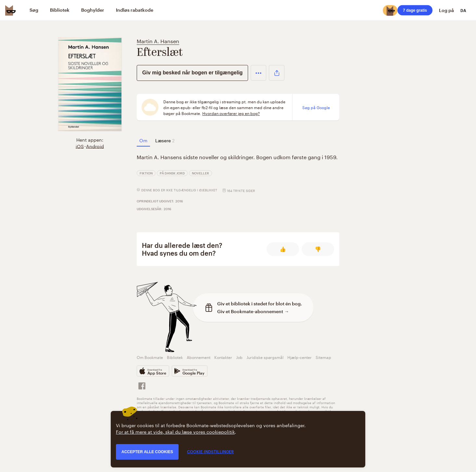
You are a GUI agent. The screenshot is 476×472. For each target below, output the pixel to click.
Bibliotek (175, 357)
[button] (258, 73)
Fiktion (146, 173)
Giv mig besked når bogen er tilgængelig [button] (192, 73)
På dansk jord (172, 173)
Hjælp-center (300, 357)
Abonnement (199, 357)
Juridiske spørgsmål (265, 357)
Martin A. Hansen (158, 40)
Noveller (200, 173)
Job (239, 357)
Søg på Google (316, 107)
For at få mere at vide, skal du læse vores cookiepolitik (175, 431)
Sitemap (323, 357)
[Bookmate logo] (10, 10)
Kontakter (223, 357)
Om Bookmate (150, 357)
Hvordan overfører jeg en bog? (231, 113)
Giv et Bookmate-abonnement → (253, 311)
